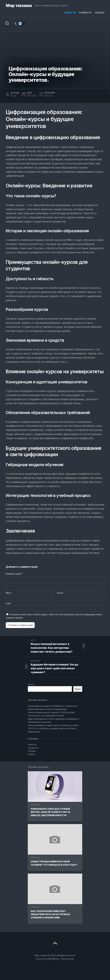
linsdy (13, 96)
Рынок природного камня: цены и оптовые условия (53, 725)
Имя (9, 593)
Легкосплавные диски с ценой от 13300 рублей (51, 712)
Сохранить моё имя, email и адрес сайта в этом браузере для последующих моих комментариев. (54, 616)
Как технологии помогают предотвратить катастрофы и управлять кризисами (50, 914)
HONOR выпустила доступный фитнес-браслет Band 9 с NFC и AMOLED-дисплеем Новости (50, 812)
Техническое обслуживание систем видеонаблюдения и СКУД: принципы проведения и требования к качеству (53, 719)
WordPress (54, 959)
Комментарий (14, 574)
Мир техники (19, 6)
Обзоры (99, 13)
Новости (70, 13)
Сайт (8, 603)
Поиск (31, 684)
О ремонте (85, 13)
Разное (31, 754)
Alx (72, 959)
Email (61, 593)
